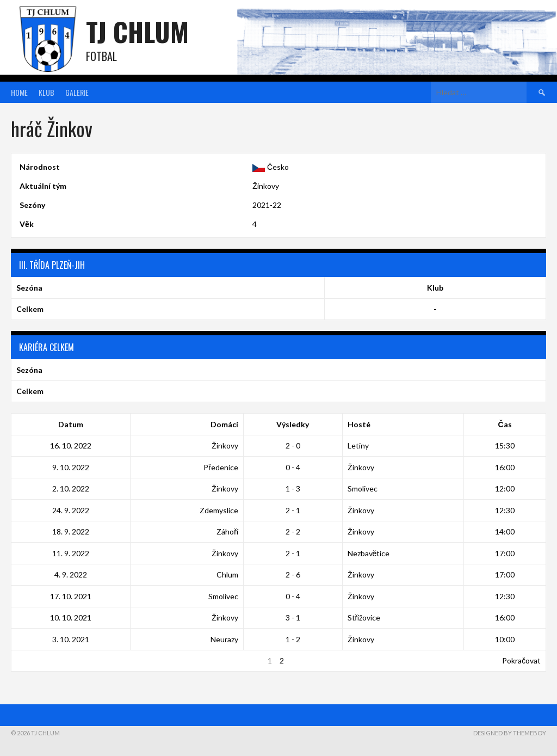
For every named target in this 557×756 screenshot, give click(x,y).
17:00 (505, 553)
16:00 (505, 467)
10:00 (505, 639)
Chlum (227, 574)
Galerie (77, 92)
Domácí (224, 424)
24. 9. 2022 (71, 510)
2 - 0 (293, 445)
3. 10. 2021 (71, 639)
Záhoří (227, 531)
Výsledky (293, 424)
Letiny (358, 445)
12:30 (505, 510)
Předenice (221, 467)
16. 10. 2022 (71, 445)
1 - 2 (293, 639)
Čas (505, 424)
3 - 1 (293, 617)
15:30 (505, 445)
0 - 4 (293, 467)
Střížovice (364, 617)
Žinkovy (266, 186)
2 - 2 (293, 531)
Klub (47, 92)
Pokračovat (521, 660)
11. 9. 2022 (71, 553)
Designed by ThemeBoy (510, 733)
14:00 (505, 531)
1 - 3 (293, 488)
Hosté (359, 424)
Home (19, 92)
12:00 (505, 488)
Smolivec (363, 488)
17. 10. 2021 (71, 596)
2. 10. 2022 (71, 488)
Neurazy (224, 639)
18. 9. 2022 (71, 531)
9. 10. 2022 (71, 467)
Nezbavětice (369, 553)
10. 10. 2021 (71, 617)
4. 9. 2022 (71, 574)
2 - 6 (293, 574)
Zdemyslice (219, 510)
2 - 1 (293, 510)
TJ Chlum (137, 31)
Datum (71, 424)
